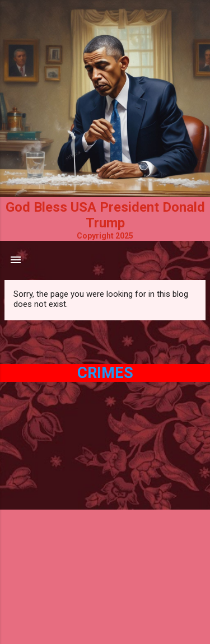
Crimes (105, 373)
